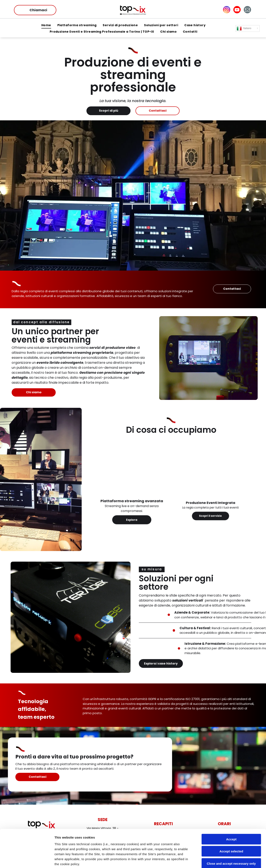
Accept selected (231, 816)
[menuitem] (46, 25)
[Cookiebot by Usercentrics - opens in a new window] (27, 860)
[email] (247, 10)
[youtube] (237, 10)
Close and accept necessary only (231, 828)
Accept (231, 804)
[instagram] (227, 10)
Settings (211, 860)
